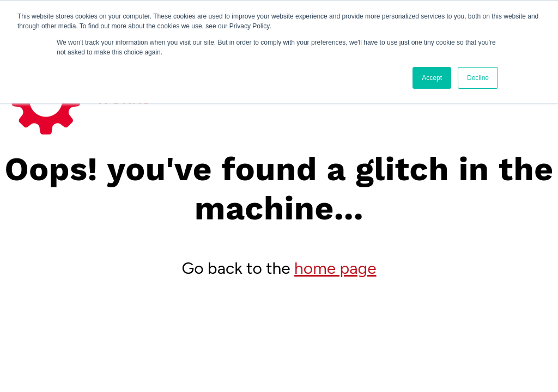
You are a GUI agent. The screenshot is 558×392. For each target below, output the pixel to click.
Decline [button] (478, 78)
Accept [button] (432, 78)
